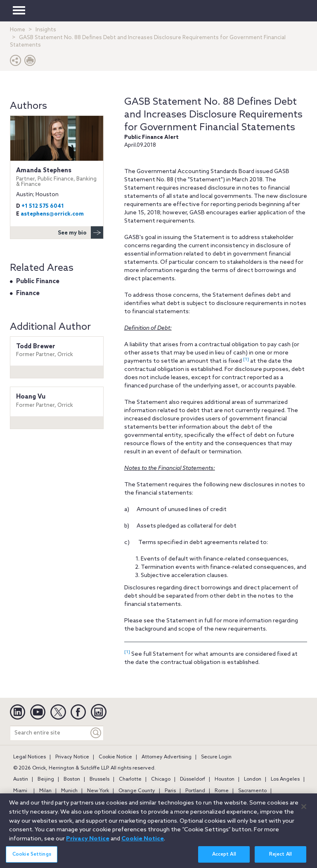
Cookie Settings (32, 858)
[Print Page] (30, 62)
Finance (28, 293)
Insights (46, 30)
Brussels (99, 779)
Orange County (137, 791)
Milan (45, 791)
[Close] (304, 810)
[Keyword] (96, 733)
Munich (69, 791)
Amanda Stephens (57, 177)
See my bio (80, 232)
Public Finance (38, 282)
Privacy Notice (72, 757)
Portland (195, 791)
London (253, 779)
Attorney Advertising (167, 757)
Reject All (280, 858)
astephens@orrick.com (52, 214)
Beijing (46, 779)
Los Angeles (285, 779)
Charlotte (130, 779)
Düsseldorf (193, 779)
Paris (170, 791)
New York (98, 791)
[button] (16, 62)
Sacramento (252, 791)
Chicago (161, 779)
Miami (20, 791)
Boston (72, 779)
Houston (225, 779)
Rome (222, 791)
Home (18, 30)
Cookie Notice (115, 757)
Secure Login (216, 757)
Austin (21, 779)
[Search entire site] (50, 733)
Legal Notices (30, 757)
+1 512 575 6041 (43, 206)
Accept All (224, 858)
